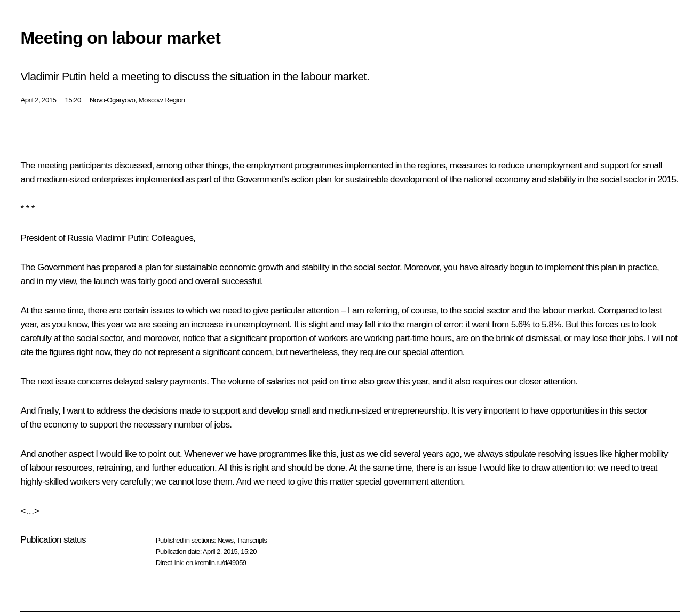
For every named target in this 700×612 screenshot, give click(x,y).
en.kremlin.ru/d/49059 (216, 563)
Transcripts (252, 540)
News (225, 540)
